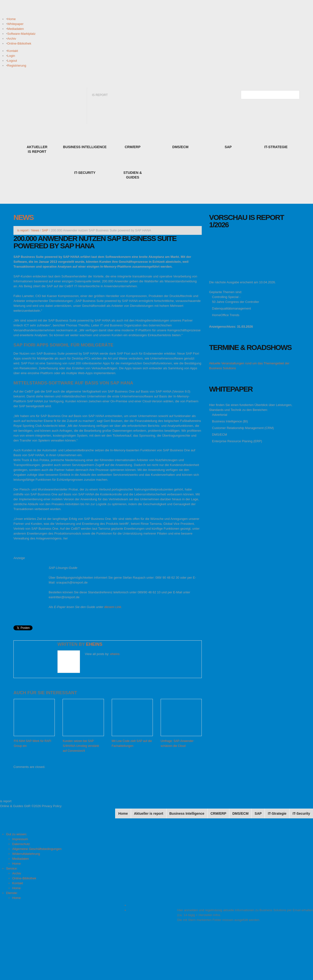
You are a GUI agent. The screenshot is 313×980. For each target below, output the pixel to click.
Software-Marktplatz (22, 34)
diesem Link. (113, 607)
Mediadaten (16, 29)
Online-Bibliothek (19, 43)
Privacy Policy (52, 806)
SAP (45, 230)
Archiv (12, 39)
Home (12, 19)
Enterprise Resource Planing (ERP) (237, 441)
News (23, 217)
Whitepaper (15, 24)
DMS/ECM (219, 435)
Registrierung (17, 66)
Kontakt (13, 51)
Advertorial (220, 415)
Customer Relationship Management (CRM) (243, 428)
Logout (12, 61)
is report (23, 230)
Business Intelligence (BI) (230, 421)
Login (11, 56)
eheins (94, 644)
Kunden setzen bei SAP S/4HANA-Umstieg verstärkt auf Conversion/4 (81, 746)
